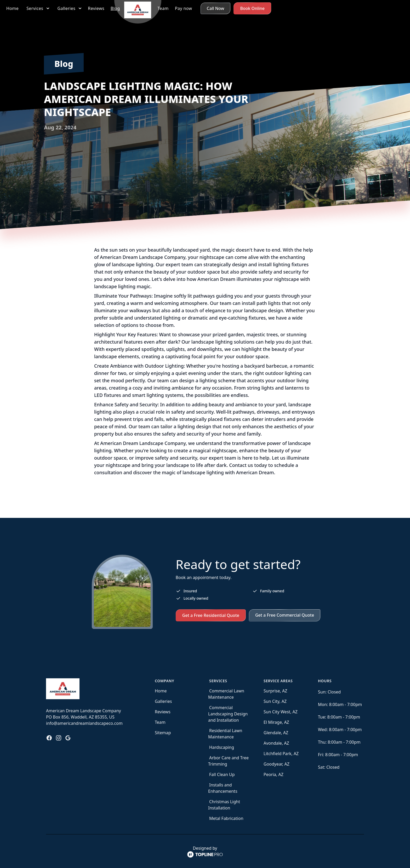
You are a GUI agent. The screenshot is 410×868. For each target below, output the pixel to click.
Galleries (163, 701)
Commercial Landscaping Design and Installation (228, 714)
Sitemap (163, 733)
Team (160, 722)
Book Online (387, 8)
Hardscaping (222, 747)
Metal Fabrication (226, 818)
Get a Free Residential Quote (211, 615)
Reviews (163, 712)
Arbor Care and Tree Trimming (228, 761)
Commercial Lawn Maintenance (226, 694)
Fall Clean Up (222, 774)
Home (161, 691)
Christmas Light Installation (224, 805)
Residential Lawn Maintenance (225, 734)
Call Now (350, 8)
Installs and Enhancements (223, 788)
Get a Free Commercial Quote (285, 615)
